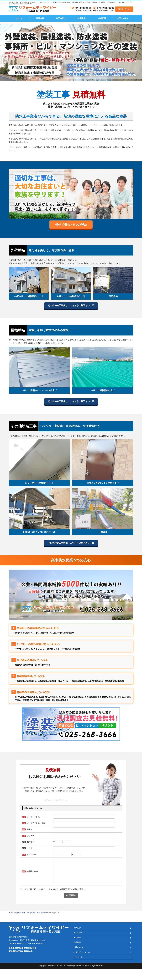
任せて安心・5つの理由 (71, 226)
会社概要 (102, 18)
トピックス (78, 968)
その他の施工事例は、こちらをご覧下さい (68, 308)
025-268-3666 (55, 806)
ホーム (19, 18)
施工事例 (81, 18)
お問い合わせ (124, 9)
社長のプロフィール (82, 963)
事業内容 (40, 18)
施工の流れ (61, 18)
